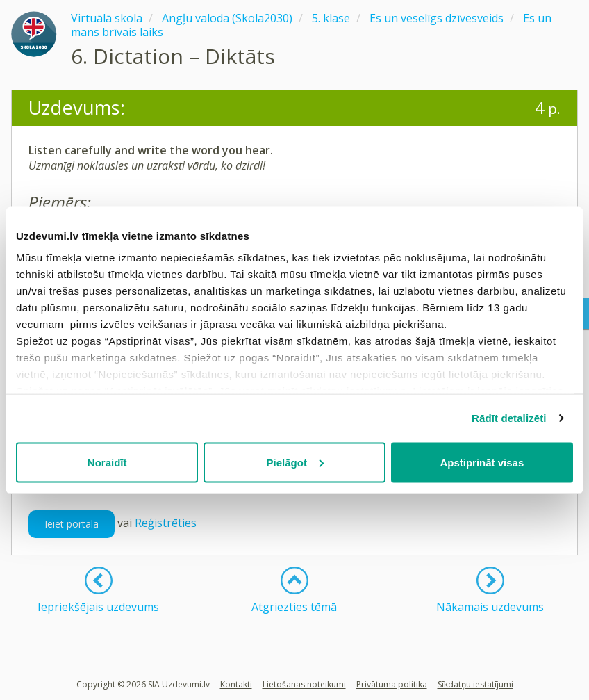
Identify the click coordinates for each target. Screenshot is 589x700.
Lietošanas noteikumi (304, 684)
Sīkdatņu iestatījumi (475, 684)
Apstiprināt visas (482, 462)
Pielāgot (295, 462)
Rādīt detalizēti (509, 418)
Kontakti (236, 684)
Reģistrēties (166, 523)
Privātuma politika (392, 684)
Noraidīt (107, 462)
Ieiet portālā (72, 524)
